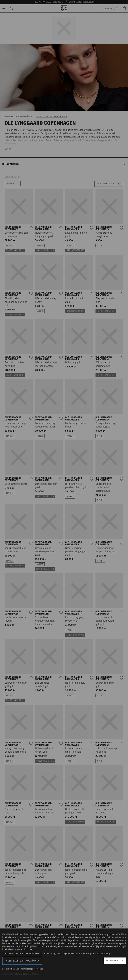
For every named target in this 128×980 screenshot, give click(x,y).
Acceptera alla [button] (115, 961)
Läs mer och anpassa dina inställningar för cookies (23, 969)
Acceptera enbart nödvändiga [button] (22, 961)
